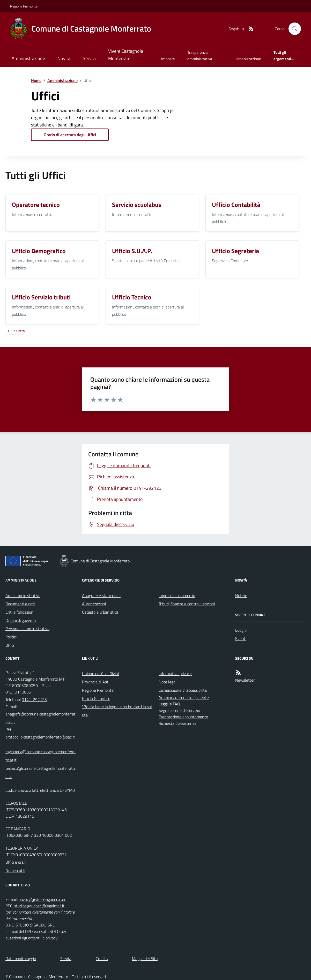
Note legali (168, 682)
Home (36, 80)
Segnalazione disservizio (179, 710)
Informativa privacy (175, 674)
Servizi (89, 58)
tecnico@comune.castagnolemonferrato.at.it (40, 772)
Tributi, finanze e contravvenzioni (187, 604)
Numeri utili (15, 870)
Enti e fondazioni (20, 612)
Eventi (241, 638)
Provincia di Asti (96, 682)
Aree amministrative (23, 595)
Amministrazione (28, 58)
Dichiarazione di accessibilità (183, 690)
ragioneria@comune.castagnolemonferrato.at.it (40, 756)
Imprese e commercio (177, 595)
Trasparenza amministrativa (200, 55)
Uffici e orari (16, 862)
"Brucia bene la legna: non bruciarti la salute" (117, 711)
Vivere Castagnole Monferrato (126, 55)
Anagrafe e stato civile (101, 595)
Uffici (10, 645)
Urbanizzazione (248, 59)
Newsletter (245, 680)
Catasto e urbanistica (100, 612)
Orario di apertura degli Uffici (70, 135)
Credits (102, 959)
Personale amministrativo (27, 629)
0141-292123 (34, 699)
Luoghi (241, 630)
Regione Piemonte (24, 6)
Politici (11, 637)
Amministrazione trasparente (184, 697)
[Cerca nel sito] (293, 29)
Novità (64, 58)
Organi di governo (21, 620)
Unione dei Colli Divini (100, 674)
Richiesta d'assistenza (177, 723)
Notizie (241, 595)
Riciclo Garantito (96, 698)
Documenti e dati (20, 604)
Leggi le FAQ (169, 704)
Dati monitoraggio (21, 959)
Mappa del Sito (145, 959)
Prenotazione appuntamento (183, 717)
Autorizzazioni (94, 604)
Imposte (168, 59)
